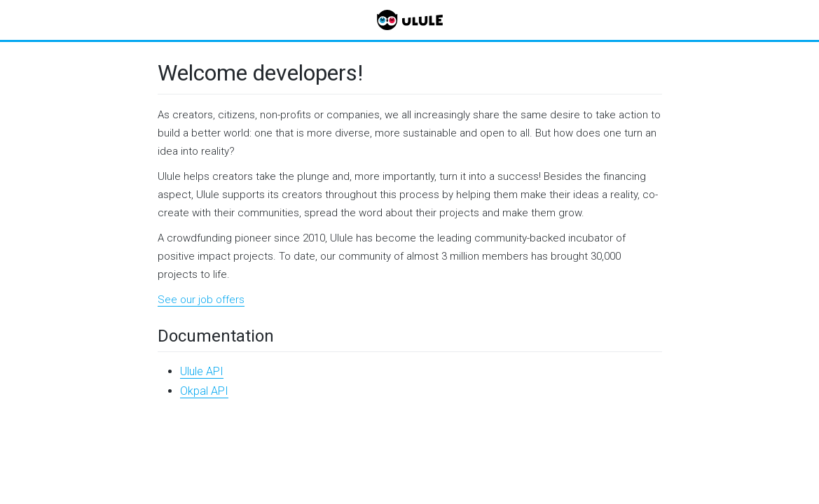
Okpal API (204, 391)
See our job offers (201, 300)
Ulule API (202, 371)
